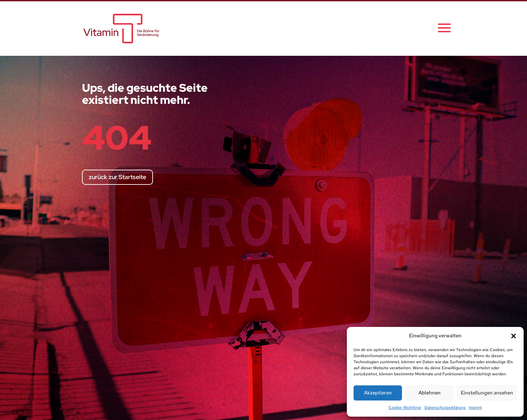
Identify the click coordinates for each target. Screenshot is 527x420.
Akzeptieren (378, 393)
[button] (514, 336)
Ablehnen (430, 393)
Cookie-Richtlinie (405, 408)
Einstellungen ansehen (487, 393)
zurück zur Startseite (117, 177)
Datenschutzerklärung (445, 408)
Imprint (475, 408)
